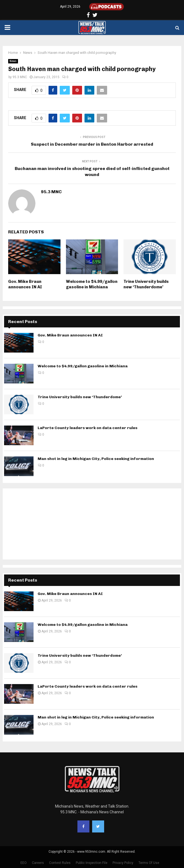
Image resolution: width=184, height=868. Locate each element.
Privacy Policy (123, 863)
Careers (38, 863)
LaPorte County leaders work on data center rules (88, 428)
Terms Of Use (149, 863)
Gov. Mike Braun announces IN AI (25, 284)
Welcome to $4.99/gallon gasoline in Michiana (92, 284)
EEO (24, 863)
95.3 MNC (20, 77)
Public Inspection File (92, 863)
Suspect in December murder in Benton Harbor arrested (92, 144)
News (13, 61)
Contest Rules (60, 863)
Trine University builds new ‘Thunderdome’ (146, 284)
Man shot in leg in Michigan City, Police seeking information (96, 459)
